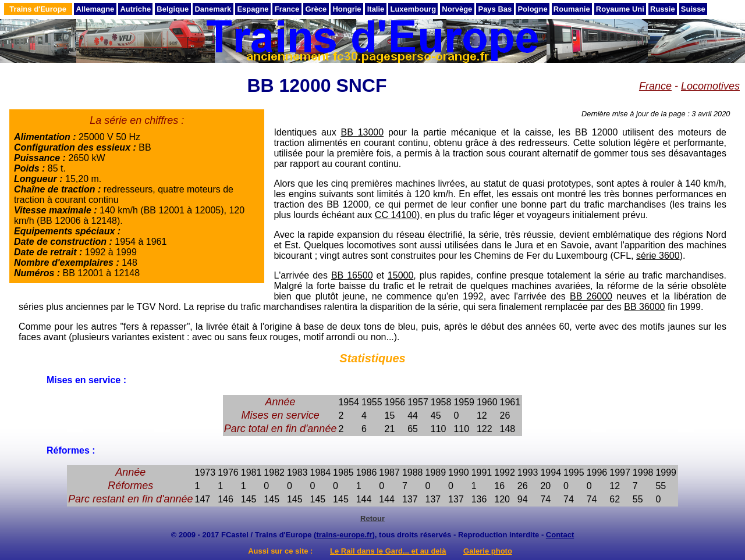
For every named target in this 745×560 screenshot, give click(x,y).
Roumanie (572, 9)
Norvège (457, 9)
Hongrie (347, 9)
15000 (401, 275)
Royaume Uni (620, 9)
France (287, 9)
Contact (560, 535)
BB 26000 (591, 296)
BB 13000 (363, 132)
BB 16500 (352, 275)
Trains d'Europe (38, 9)
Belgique (173, 9)
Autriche (135, 9)
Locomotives (710, 86)
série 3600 (658, 256)
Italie (376, 9)
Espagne (253, 9)
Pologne (532, 9)
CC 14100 (396, 215)
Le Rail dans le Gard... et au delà (388, 551)
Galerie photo (488, 551)
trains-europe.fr (344, 535)
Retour (372, 518)
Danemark (213, 9)
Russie (663, 9)
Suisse (693, 9)
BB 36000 (644, 307)
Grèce (316, 9)
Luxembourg (413, 9)
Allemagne (95, 9)
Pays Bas (495, 9)
